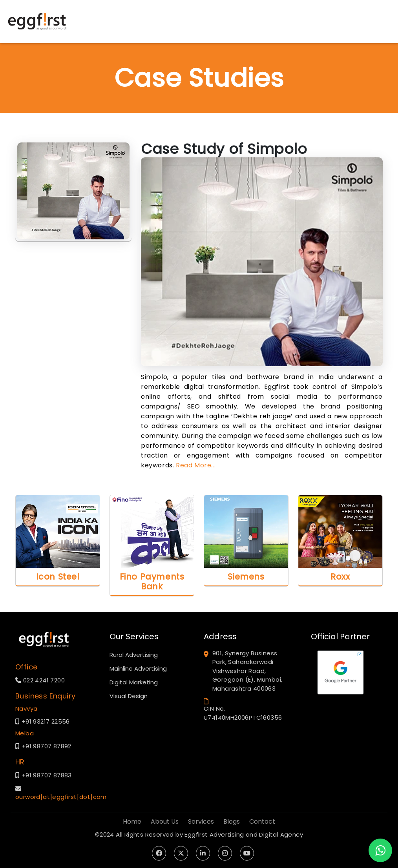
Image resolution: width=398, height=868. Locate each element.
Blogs (232, 821)
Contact (262, 821)
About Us (165, 821)
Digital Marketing (134, 682)
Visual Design (129, 696)
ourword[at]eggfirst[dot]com (61, 797)
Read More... (196, 465)
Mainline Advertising (138, 668)
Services (201, 821)
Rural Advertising (134, 655)
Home (132, 821)
